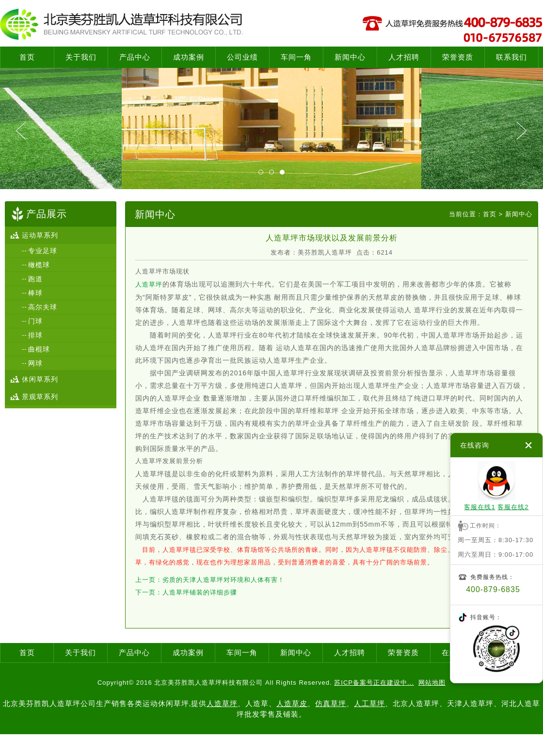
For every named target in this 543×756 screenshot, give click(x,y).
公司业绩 (242, 57)
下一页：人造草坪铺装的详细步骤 (186, 592)
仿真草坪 (331, 703)
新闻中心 (350, 57)
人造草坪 (149, 284)
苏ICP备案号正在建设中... (374, 683)
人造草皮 (292, 703)
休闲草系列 (40, 379)
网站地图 (432, 683)
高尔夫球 (43, 307)
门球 (35, 321)
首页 (27, 57)
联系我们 (511, 57)
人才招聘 (404, 57)
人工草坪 (369, 703)
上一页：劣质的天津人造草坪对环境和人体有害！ (210, 580)
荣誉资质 (458, 57)
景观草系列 (40, 397)
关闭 (528, 445)
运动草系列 (40, 235)
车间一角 (296, 57)
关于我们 (81, 57)
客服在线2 (513, 507)
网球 (35, 363)
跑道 (35, 279)
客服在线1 (479, 507)
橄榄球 (39, 265)
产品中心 (135, 57)
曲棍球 (39, 349)
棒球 (35, 293)
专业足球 (43, 251)
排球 (35, 335)
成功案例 (189, 57)
